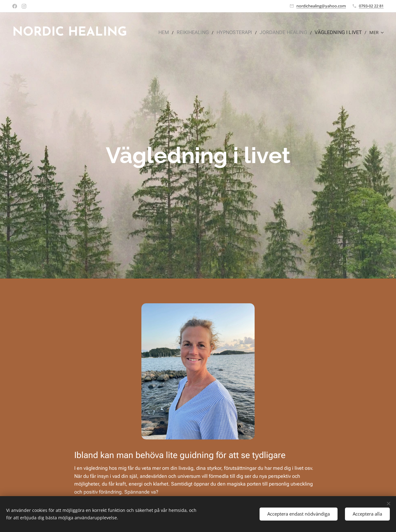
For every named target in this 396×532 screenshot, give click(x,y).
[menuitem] (173, 32)
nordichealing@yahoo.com (321, 6)
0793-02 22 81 (371, 6)
